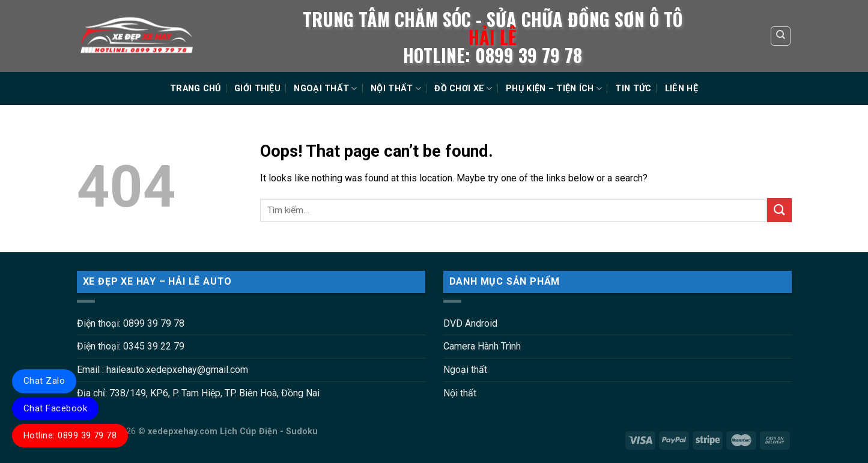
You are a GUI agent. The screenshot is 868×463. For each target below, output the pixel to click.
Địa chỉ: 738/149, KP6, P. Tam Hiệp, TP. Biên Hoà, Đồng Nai (198, 393)
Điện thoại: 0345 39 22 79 (131, 346)
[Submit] (779, 210)
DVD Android (470, 323)
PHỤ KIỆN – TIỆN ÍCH (554, 89)
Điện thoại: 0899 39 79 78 (131, 323)
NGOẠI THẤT (325, 89)
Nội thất (460, 393)
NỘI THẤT (396, 89)
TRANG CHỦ (196, 89)
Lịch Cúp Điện (249, 431)
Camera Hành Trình (482, 346)
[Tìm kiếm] (781, 36)
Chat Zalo (44, 381)
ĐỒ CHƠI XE (463, 89)
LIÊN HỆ (681, 89)
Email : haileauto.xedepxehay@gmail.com (162, 370)
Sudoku (302, 431)
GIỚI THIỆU (257, 89)
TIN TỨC (633, 89)
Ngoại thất (465, 370)
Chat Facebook (55, 408)
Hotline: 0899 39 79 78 (70, 435)
